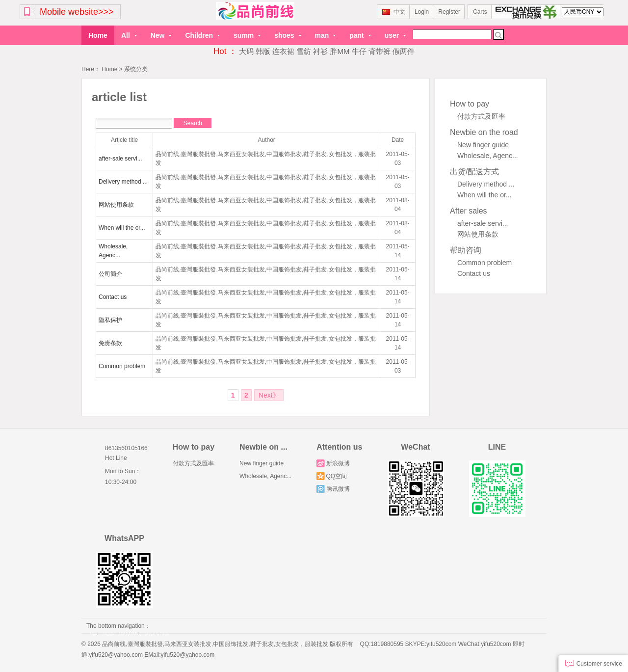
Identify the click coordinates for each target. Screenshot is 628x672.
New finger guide (483, 144)
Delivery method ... (486, 184)
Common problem (484, 262)
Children (202, 35)
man (326, 35)
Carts (480, 12)
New (161, 35)
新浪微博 (333, 463)
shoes (288, 35)
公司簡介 (110, 273)
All (129, 35)
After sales (469, 210)
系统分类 (136, 69)
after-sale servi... (483, 223)
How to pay (470, 103)
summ (247, 35)
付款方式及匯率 (481, 116)
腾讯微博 (333, 488)
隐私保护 (110, 320)
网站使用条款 (478, 234)
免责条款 (110, 343)
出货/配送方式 (474, 171)
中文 (394, 12)
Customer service (594, 664)
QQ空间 (332, 476)
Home (98, 35)
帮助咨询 (466, 250)
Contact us (474, 273)
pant (360, 35)
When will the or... (484, 194)
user (395, 35)
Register (449, 12)
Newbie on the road (484, 132)
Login (422, 12)
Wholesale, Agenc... (488, 155)
